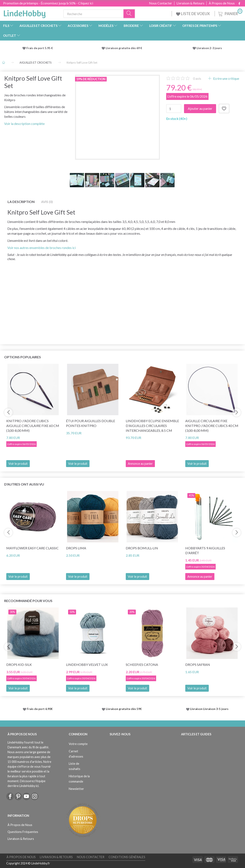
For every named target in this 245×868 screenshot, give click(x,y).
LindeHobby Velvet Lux (87, 664)
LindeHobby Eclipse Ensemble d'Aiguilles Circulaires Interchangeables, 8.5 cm (152, 426)
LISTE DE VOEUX (193, 14)
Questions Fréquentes (23, 832)
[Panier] (230, 13)
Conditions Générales (127, 857)
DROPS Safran (198, 664)
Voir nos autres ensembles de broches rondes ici (41, 248)
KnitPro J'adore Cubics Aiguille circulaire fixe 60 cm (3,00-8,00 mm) (33, 426)
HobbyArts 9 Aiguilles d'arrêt (205, 550)
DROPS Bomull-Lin (142, 548)
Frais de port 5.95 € (40, 48)
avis (197, 78)
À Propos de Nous (222, 3)
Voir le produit (18, 464)
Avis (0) (47, 202)
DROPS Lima (76, 548)
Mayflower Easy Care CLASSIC (32, 548)
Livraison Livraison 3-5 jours (209, 709)
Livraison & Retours (190, 3)
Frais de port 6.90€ (40, 709)
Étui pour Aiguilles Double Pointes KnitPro (91, 423)
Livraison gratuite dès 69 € (124, 48)
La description (21, 202)
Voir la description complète (24, 124)
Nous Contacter (161, 3)
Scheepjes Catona (142, 664)
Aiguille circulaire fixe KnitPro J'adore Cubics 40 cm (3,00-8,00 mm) (212, 426)
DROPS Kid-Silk (19, 664)
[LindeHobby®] (25, 13)
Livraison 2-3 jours (209, 48)
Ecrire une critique (226, 78)
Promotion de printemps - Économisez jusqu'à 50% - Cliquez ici (48, 3)
